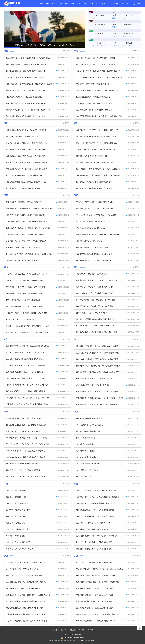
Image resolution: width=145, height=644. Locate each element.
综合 (116, 4)
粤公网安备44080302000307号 (75, 637)
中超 (85, 4)
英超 (79, 4)
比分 (47, 4)
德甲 (91, 4)
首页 (41, 4)
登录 (138, 4)
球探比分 (55, 630)
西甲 (97, 4)
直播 (66, 4)
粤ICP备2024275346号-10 (73, 635)
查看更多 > (67, 51)
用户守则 (81, 630)
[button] (8, 29)
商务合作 (64, 630)
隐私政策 (73, 630)
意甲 (104, 4)
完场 (60, 4)
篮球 (122, 4)
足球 (72, 4)
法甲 (110, 4)
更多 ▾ (129, 4)
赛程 (54, 4)
